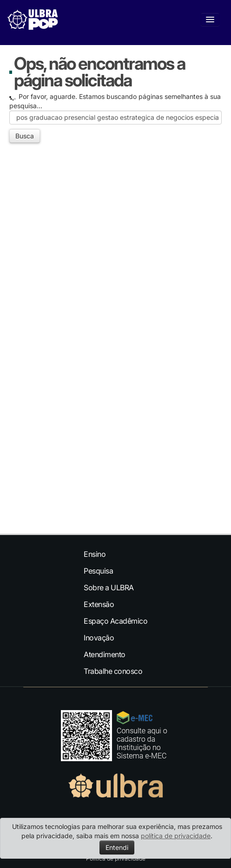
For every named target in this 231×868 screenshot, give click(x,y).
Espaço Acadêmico (115, 621)
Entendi (117, 847)
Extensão (99, 604)
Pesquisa (98, 571)
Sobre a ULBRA (109, 587)
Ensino (95, 554)
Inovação (99, 638)
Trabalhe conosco (113, 671)
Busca (25, 136)
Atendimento (105, 654)
